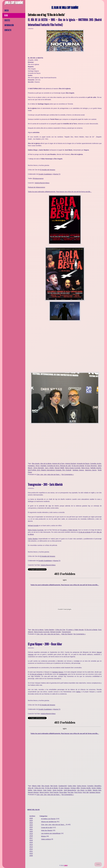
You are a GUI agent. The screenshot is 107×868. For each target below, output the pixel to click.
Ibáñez (78, 692)
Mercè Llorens (44, 792)
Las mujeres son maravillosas (51, 833)
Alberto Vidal (36, 786)
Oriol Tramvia (54, 792)
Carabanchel (63, 674)
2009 (31, 856)
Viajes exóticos (46, 839)
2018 (31, 836)
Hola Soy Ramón (67, 634)
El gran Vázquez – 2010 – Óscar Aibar (45, 644)
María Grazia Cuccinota (36, 530)
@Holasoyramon (38, 178)
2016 (31, 840)
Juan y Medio (49, 468)
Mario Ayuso (85, 468)
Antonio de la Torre (58, 464)
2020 (31, 831)
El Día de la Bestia (78, 466)
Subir (98, 864)
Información (9, 25)
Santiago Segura (78, 470)
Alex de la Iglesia (46, 464)
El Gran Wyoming (91, 466)
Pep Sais (71, 792)
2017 (31, 838)
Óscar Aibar (63, 792)
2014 (31, 845)
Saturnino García (91, 470)
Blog (6, 15)
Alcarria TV (57, 174)
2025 (31, 820)
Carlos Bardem (33, 539)
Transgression (66, 632)
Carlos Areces (82, 786)
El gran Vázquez (64, 788)
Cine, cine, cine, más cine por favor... (49, 474)
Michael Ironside (33, 526)
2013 (31, 847)
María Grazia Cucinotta (73, 468)
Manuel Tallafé (59, 468)
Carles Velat (72, 786)
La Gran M (66, 865)
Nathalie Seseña (96, 468)
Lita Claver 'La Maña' (84, 790)
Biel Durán (54, 786)
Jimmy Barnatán (39, 468)
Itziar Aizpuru (38, 790)
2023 (31, 825)
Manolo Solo (97, 790)
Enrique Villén (75, 788)
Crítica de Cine (60, 630)
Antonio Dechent (71, 464)
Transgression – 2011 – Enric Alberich (45, 485)
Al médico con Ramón (48, 819)
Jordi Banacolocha (70, 790)
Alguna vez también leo (49, 822)
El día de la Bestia (85, 532)
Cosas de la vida (47, 827)
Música (43, 836)
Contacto (8, 30)
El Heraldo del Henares (48, 170)
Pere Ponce (78, 792)
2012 (31, 849)
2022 (31, 827)
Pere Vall (86, 792)
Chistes (7, 20)
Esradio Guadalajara (45, 174)
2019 (31, 834)
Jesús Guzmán (58, 790)
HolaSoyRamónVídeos (42, 183)
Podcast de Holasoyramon (36, 187)
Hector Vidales (96, 788)
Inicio (6, 11)
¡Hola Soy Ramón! (14, 3)
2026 (31, 818)
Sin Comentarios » (68, 474)
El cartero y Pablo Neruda (69, 530)
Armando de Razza (83, 464)
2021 (31, 829)
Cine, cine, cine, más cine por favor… (53, 825)
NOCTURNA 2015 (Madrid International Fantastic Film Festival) (50, 470)
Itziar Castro (47, 790)
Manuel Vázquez (33, 792)
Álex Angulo (36, 464)
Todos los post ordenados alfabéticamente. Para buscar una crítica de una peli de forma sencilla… (60, 192)
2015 (31, 842)
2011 (31, 851)
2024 (31, 823)
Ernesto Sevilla (86, 788)
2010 (31, 853)
